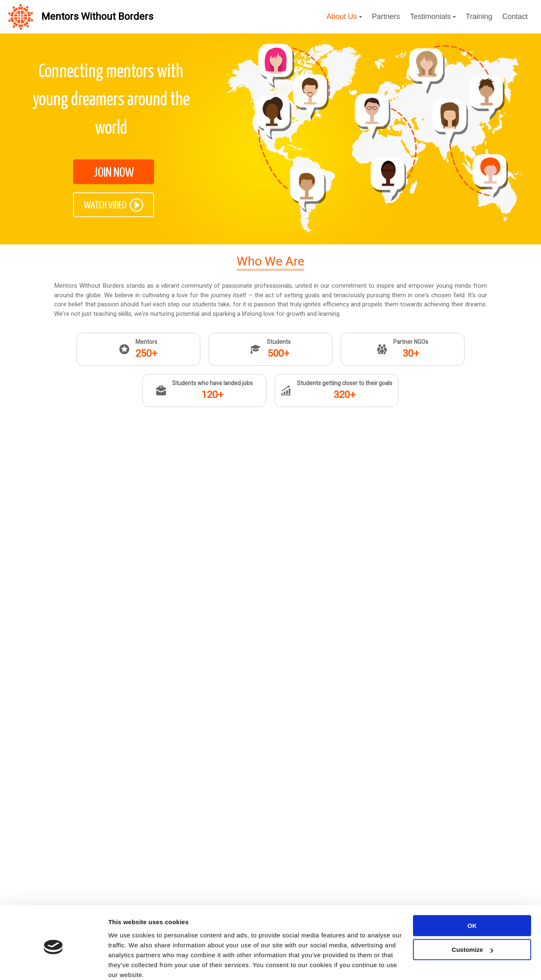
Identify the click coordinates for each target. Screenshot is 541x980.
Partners (386, 17)
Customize (472, 814)
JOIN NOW (114, 173)
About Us (344, 17)
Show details (127, 862)
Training (479, 17)
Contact (515, 17)
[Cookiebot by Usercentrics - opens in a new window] (53, 862)
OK (472, 790)
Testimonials (433, 17)
